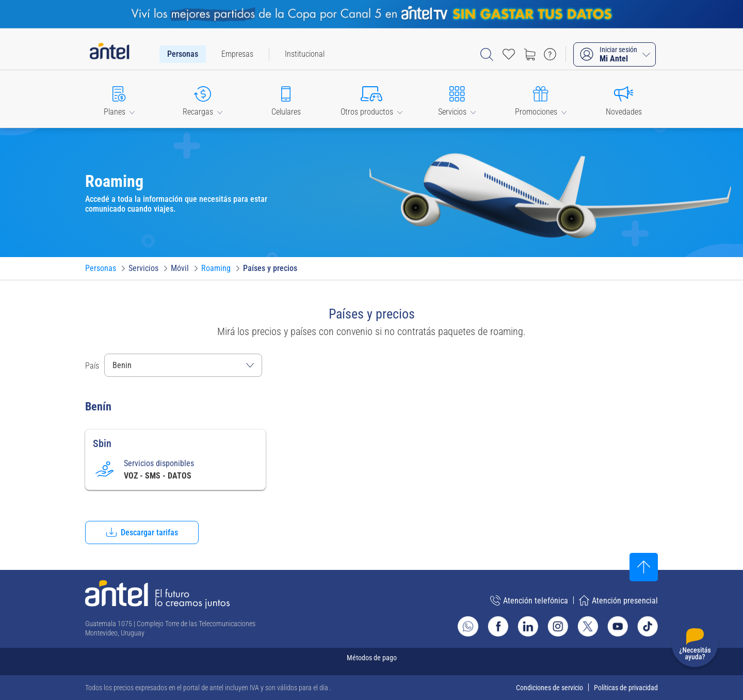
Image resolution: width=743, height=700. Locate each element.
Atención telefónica (529, 600)
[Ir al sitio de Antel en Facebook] (498, 626)
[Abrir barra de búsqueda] (487, 54)
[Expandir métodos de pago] (372, 662)
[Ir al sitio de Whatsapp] (468, 626)
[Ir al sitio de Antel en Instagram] (558, 626)
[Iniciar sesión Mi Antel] (615, 54)
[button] (119, 99)
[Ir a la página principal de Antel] (157, 594)
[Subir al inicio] (644, 567)
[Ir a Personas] (101, 268)
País (92, 366)
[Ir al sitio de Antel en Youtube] (618, 626)
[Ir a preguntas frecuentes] (550, 54)
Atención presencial (618, 600)
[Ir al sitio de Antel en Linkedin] (528, 626)
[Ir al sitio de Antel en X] (588, 626)
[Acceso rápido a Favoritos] (509, 54)
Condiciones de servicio (550, 688)
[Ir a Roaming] (216, 268)
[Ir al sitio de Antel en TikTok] (648, 626)
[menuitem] (183, 54)
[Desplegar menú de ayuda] (695, 646)
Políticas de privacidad (626, 688)
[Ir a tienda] (529, 54)
